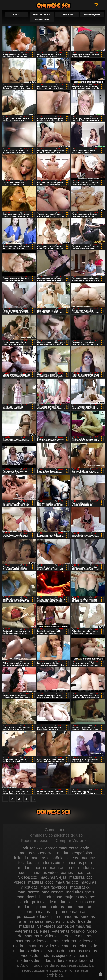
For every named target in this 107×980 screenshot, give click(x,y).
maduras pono (79, 863)
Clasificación (67, 14)
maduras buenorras (37, 853)
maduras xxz (67, 882)
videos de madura (61, 946)
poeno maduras (50, 907)
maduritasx (52, 897)
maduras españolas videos (54, 858)
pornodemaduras (71, 912)
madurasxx (80, 887)
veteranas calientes (32, 931)
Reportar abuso (34, 841)
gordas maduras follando (67, 848)
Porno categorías (92, 14)
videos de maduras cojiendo (46, 956)
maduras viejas (53, 877)
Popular (17, 14)
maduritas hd (28, 897)
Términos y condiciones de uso (55, 835)
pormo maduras (39, 912)
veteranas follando (68, 931)
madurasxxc (28, 892)
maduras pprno (62, 868)
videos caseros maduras (54, 941)
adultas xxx (33, 848)
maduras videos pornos (52, 873)
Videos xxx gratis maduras (54, 5)
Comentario (55, 830)
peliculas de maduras (51, 902)
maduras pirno (51, 863)
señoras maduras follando (52, 921)
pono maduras (79, 907)
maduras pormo (32, 868)
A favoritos (96, 4)
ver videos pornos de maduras (64, 926)
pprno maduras (65, 916)
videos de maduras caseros (73, 951)
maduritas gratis (80, 892)
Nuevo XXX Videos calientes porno (42, 17)
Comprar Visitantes (73, 841)
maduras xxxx (41, 882)
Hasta (100, 974)
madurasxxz (53, 892)
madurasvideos (54, 887)
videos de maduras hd (73, 960)
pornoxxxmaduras (33, 916)
